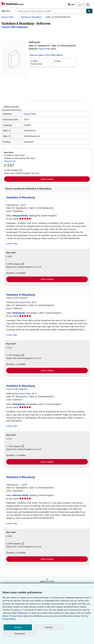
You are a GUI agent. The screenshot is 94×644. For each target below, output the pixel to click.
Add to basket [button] (47, 179)
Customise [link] (20, 633)
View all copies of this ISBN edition (46, 55)
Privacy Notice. (9, 619)
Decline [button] (49, 627)
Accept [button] (18, 627)
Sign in (80, 5)
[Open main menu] (7, 11)
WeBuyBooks (19, 313)
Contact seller (12, 244)
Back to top (47, 581)
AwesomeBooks (20, 215)
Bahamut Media (21, 495)
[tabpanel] (46, 128)
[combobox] (51, 11)
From (41, 62)
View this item (10, 161)
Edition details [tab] (11, 107)
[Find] (89, 11)
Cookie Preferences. (19, 613)
